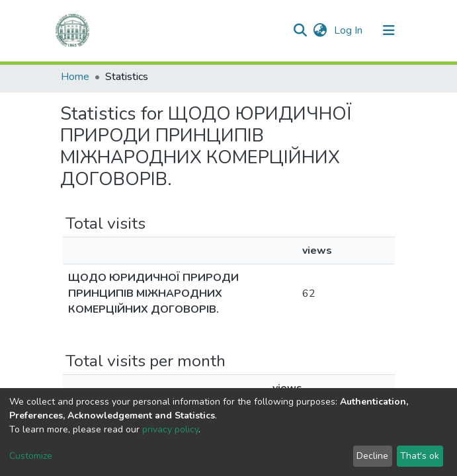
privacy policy (170, 429)
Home (75, 77)
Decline (372, 456)
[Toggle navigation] (389, 30)
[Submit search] (301, 30)
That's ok (420, 456)
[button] (320, 30)
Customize (31, 456)
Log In (350, 30)
